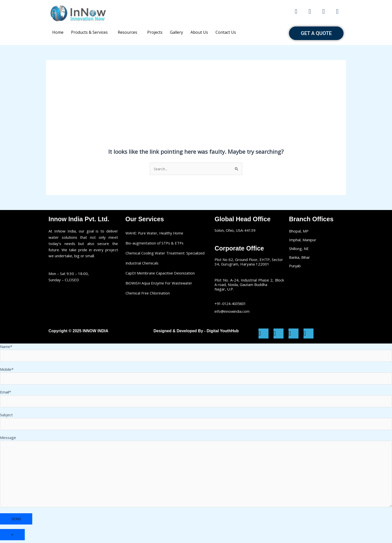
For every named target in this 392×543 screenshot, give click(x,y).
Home (58, 32)
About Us (199, 32)
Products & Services (89, 32)
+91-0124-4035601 (232, 303)
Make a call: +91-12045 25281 (196, 13)
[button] (91, 32)
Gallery (176, 32)
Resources (127, 32)
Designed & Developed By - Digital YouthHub (196, 331)
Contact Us (226, 32)
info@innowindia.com (232, 311)
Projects (155, 32)
